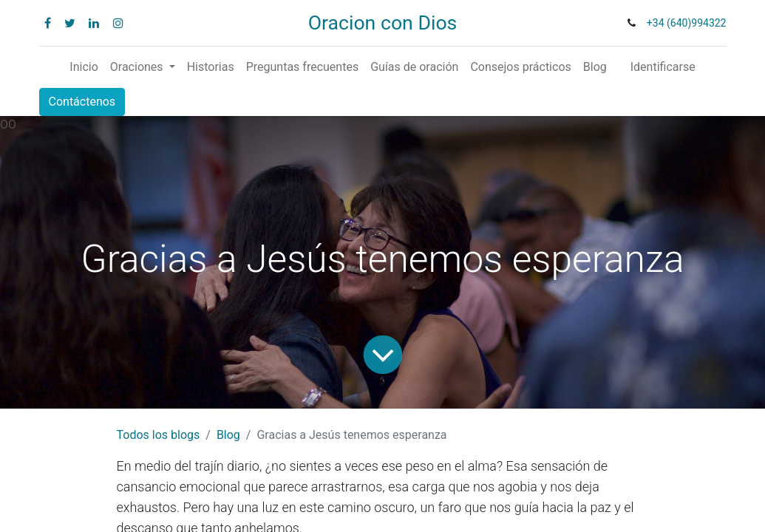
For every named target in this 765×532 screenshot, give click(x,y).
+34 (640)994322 (687, 23)
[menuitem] (84, 67)
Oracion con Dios (383, 23)
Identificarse (663, 67)
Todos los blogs (159, 435)
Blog (228, 435)
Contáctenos (82, 102)
